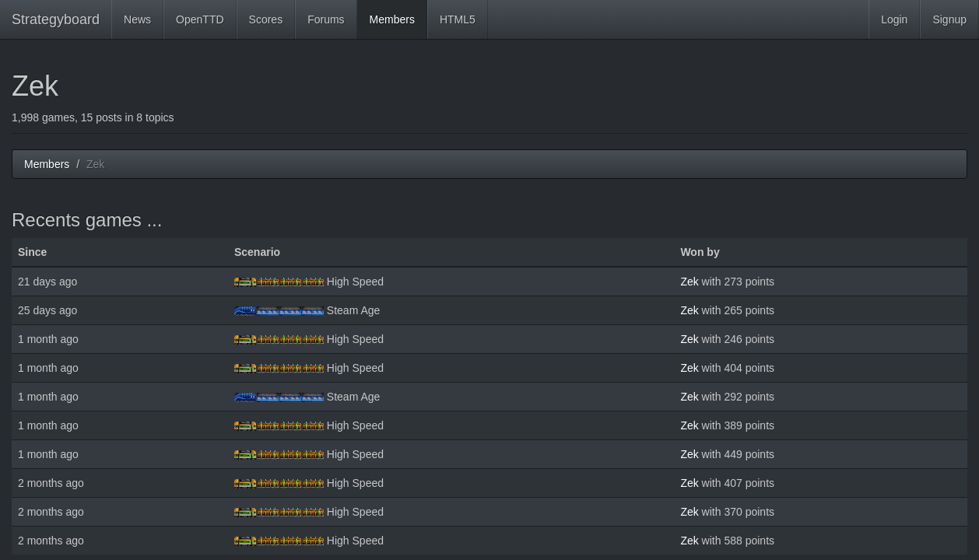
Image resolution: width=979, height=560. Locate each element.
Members (392, 19)
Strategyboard (56, 19)
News (137, 19)
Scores (266, 19)
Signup (949, 19)
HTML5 (458, 19)
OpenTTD (200, 19)
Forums (326, 19)
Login (894, 19)
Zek (689, 282)
